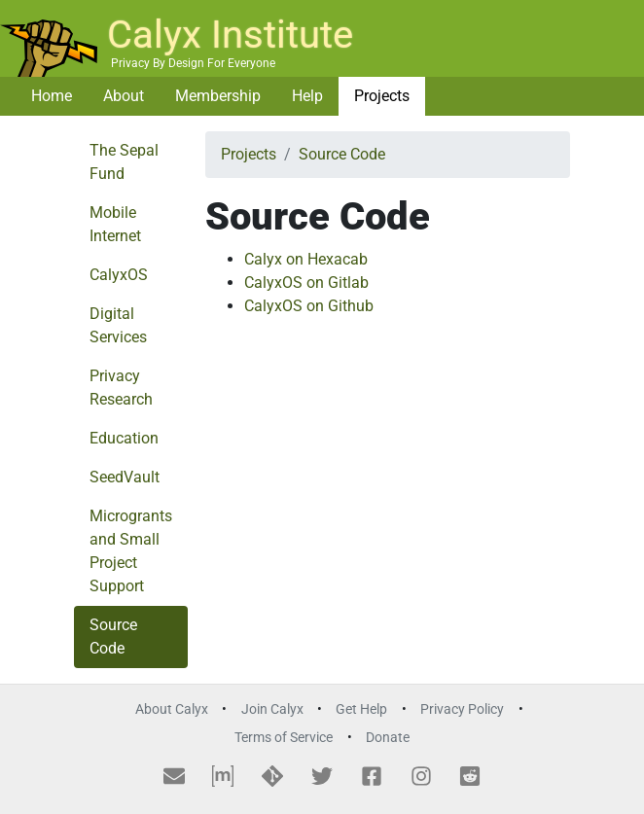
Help (307, 96)
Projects (382, 96)
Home (52, 96)
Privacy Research (121, 388)
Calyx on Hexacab (306, 259)
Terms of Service (284, 738)
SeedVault (125, 477)
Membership (218, 96)
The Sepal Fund (124, 162)
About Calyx (172, 709)
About (124, 96)
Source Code (113, 637)
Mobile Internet (115, 224)
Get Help (361, 709)
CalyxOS (119, 275)
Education (124, 438)
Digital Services (118, 325)
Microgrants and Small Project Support (131, 551)
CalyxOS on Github (309, 306)
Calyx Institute (230, 35)
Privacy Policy (462, 709)
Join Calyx (272, 709)
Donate (388, 738)
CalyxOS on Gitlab (306, 283)
